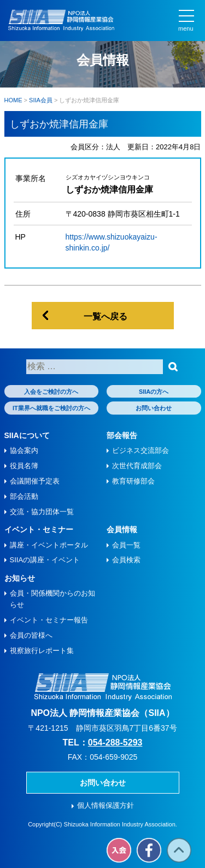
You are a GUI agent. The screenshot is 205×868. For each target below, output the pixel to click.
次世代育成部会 (137, 466)
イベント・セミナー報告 (49, 620)
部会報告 (122, 435)
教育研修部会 (133, 481)
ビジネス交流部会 (140, 450)
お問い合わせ (154, 408)
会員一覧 (126, 545)
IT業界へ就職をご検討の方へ (51, 408)
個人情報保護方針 (106, 805)
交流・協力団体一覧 (42, 512)
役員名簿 (24, 466)
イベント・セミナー (39, 529)
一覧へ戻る (106, 316)
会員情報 (122, 529)
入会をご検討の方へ (51, 392)
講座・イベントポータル (49, 545)
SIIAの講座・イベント (45, 560)
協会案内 (24, 450)
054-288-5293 (115, 742)
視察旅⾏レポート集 (42, 651)
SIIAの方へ (154, 392)
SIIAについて (27, 435)
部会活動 (24, 496)
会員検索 (126, 560)
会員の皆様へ (31, 635)
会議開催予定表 (35, 481)
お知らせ (20, 578)
